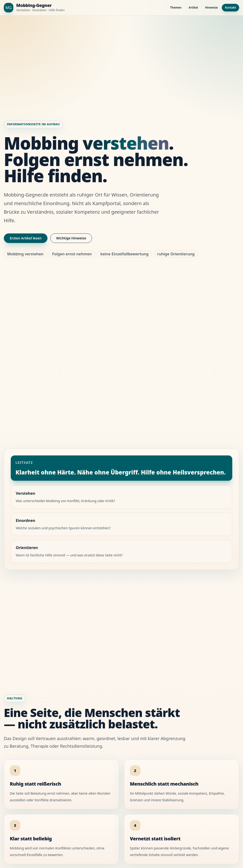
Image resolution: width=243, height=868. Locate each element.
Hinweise (211, 8)
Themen (176, 8)
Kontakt (230, 8)
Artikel (193, 8)
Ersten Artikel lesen (26, 238)
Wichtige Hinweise (71, 238)
